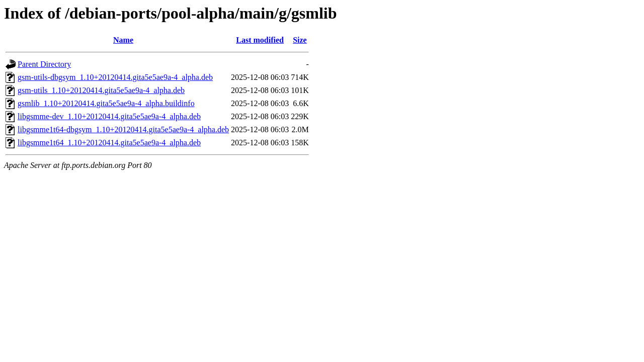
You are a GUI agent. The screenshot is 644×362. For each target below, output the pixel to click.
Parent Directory (44, 64)
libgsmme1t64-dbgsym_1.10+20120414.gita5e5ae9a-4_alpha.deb (123, 129)
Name (123, 40)
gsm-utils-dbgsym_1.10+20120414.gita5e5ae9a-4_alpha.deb (115, 77)
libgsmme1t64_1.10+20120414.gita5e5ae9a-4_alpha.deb (109, 143)
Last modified (260, 40)
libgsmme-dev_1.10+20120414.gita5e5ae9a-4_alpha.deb (109, 116)
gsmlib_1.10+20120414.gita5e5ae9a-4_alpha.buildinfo (106, 103)
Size (300, 40)
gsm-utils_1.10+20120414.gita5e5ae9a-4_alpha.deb (101, 90)
